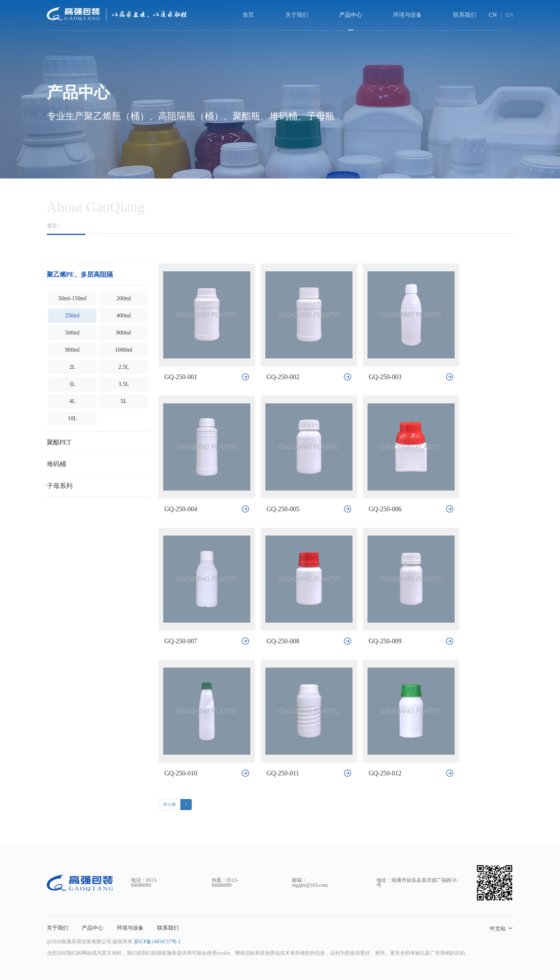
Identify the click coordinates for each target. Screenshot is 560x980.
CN (493, 15)
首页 (248, 15)
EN (509, 15)
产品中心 (92, 928)
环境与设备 (130, 928)
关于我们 (57, 928)
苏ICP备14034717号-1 (157, 942)
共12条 (170, 804)
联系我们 (168, 928)
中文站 (498, 929)
